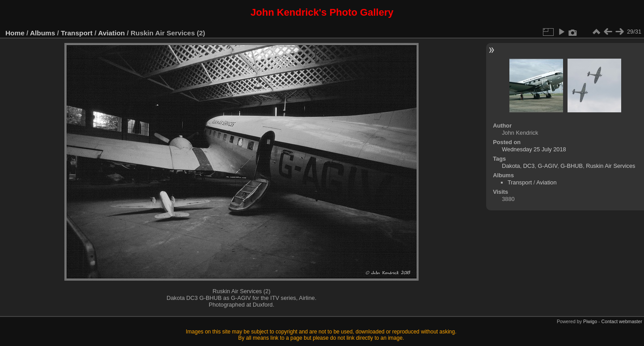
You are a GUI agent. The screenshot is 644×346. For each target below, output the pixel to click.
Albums (42, 33)
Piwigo (590, 321)
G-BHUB (572, 166)
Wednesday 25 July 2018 (534, 149)
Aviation (111, 33)
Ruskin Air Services (610, 166)
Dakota (511, 166)
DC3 (529, 166)
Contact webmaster (622, 321)
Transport (77, 33)
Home (15, 33)
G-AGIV (548, 166)
